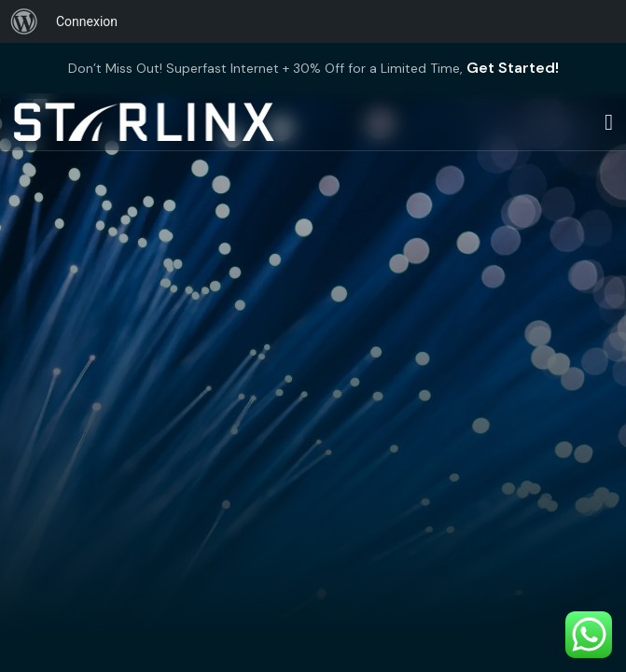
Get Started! (513, 68)
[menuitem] (24, 21)
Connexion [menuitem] (87, 21)
